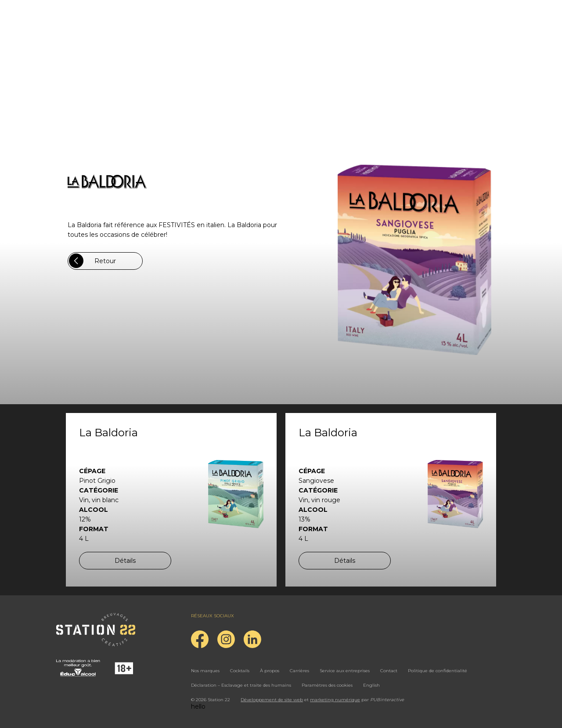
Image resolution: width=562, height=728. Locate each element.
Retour (92, 261)
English (371, 685)
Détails (125, 561)
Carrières (299, 671)
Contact (389, 671)
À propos (270, 671)
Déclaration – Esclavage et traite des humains (241, 685)
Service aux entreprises (345, 671)
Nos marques (205, 671)
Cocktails (240, 671)
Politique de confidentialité (438, 671)
